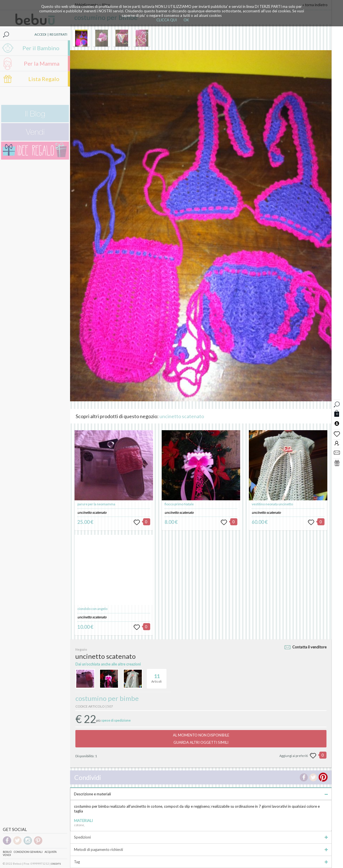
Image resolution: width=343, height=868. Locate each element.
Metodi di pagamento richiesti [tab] (201, 849)
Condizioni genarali (28, 852)
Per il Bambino (41, 48)
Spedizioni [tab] (201, 837)
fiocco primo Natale (179, 504)
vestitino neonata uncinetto (272, 504)
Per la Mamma (42, 63)
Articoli (157, 676)
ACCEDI (40, 34)
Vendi (7, 855)
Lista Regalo (44, 79)
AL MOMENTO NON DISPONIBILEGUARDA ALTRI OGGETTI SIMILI (201, 739)
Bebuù (7, 852)
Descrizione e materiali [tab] (201, 794)
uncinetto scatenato (182, 416)
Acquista (51, 852)
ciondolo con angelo (92, 609)
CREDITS (56, 864)
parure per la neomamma (96, 504)
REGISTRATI (58, 34)
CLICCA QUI (167, 20)
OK (186, 20)
